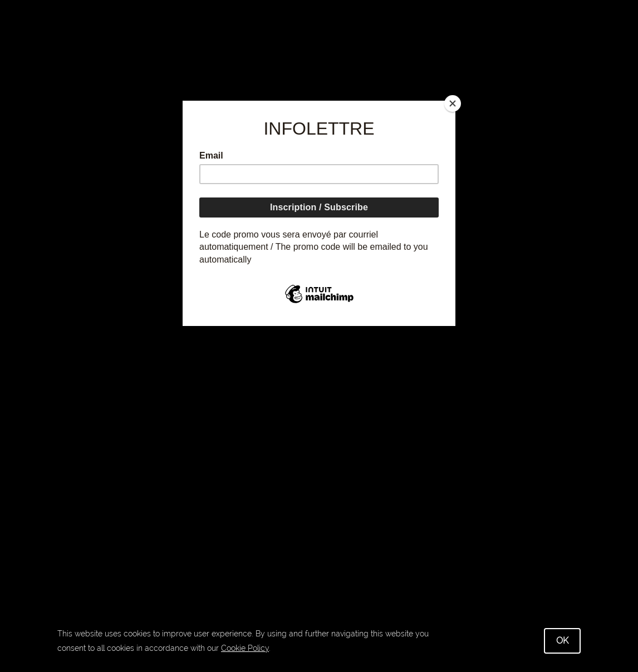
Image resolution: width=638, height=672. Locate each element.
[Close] (453, 103)
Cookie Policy (245, 648)
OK (562, 641)
